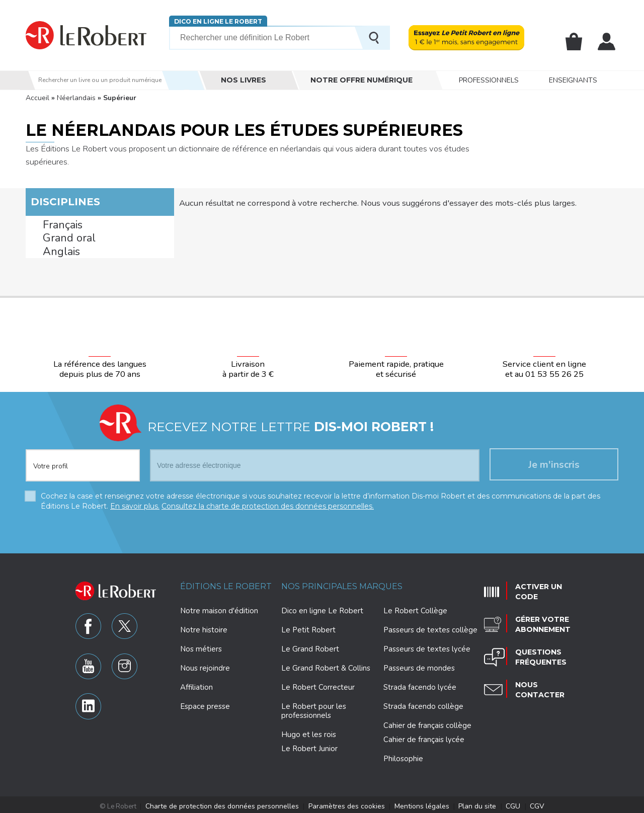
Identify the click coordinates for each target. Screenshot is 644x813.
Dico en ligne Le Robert (218, 21)
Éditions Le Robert (226, 584)
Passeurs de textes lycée (427, 646)
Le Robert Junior (309, 746)
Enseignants (573, 80)
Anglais (56, 251)
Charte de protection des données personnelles (233, 803)
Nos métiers (201, 646)
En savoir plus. (135, 504)
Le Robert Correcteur (318, 685)
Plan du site (466, 803)
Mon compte (607, 42)
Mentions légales (416, 803)
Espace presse (205, 704)
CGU (499, 803)
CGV (521, 803)
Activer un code (535, 587)
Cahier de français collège (427, 723)
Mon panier (575, 42)
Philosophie (403, 756)
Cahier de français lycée (424, 737)
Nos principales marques (342, 584)
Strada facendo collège (423, 704)
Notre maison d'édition (219, 608)
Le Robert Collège (415, 608)
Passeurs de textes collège (430, 627)
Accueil (37, 98)
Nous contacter (536, 678)
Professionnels (489, 80)
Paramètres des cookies (347, 803)
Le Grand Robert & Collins (326, 666)
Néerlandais (76, 98)
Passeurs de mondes (419, 666)
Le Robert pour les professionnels (314, 708)
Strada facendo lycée (420, 685)
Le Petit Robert (308, 627)
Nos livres (244, 80)
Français (57, 225)
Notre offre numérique (361, 80)
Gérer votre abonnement (539, 617)
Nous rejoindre (205, 666)
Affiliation (196, 685)
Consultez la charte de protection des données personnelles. (268, 504)
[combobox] (83, 457)
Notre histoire (204, 627)
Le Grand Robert (310, 646)
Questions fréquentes (538, 647)
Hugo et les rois (309, 732)
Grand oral (61, 238)
